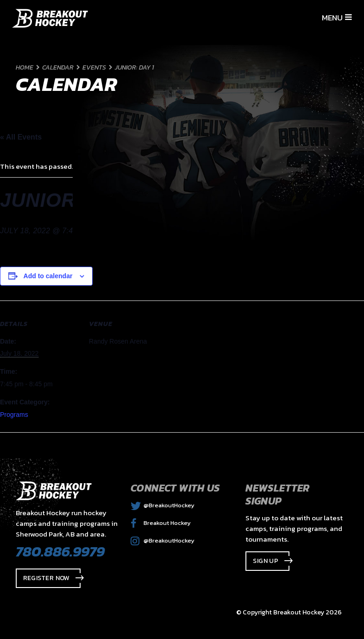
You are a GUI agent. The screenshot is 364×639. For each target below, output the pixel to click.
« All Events (21, 137)
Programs (14, 415)
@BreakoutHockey (163, 505)
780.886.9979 (60, 551)
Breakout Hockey (161, 523)
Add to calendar (48, 276)
